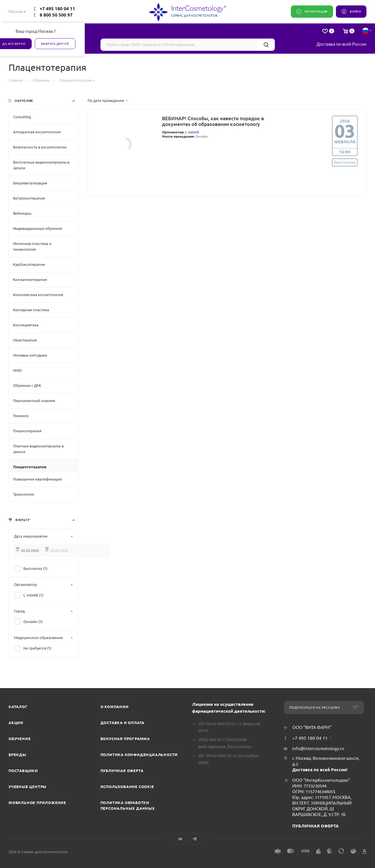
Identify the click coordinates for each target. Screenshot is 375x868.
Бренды (17, 755)
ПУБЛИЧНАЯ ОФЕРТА (315, 826)
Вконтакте (180, 839)
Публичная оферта (122, 771)
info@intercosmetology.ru (318, 749)
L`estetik (192, 132)
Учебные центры (28, 787)
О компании (115, 707)
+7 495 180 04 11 (57, 9)
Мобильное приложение (37, 803)
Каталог (18, 707)
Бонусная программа (125, 739)
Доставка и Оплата (123, 723)
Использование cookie (127, 787)
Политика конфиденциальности (139, 755)
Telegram (195, 839)
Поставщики (23, 771)
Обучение (20, 739)
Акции (16, 723)
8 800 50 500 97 (56, 15)
